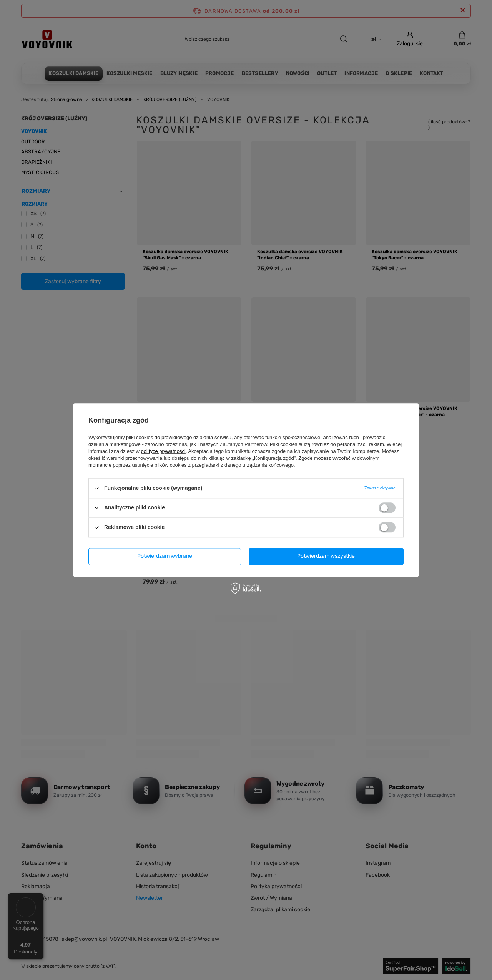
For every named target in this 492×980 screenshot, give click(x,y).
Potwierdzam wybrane (165, 556)
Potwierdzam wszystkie (326, 556)
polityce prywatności (163, 451)
